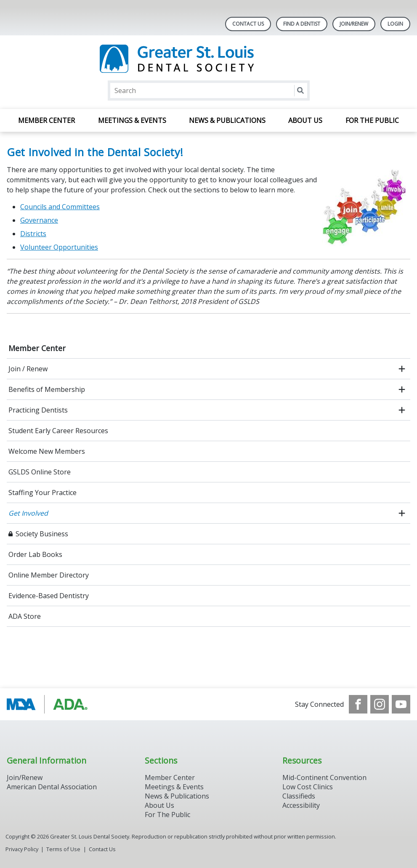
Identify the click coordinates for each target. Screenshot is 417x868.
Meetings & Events (132, 120)
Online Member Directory (49, 575)
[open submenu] (402, 369)
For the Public (372, 120)
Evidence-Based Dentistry (49, 596)
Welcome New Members (47, 451)
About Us (305, 120)
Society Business (42, 534)
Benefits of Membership (47, 389)
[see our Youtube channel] (401, 704)
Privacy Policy (22, 849)
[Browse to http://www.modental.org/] (49, 704)
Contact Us (248, 24)
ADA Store (25, 616)
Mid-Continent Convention (324, 777)
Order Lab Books (35, 554)
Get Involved (28, 513)
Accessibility (301, 805)
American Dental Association (52, 787)
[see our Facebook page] (358, 704)
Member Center (46, 120)
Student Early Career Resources (58, 431)
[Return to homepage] (208, 59)
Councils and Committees (60, 207)
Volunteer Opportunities (59, 247)
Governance (39, 220)
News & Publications (227, 120)
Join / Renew (28, 369)
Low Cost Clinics (308, 787)
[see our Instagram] (380, 704)
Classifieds (299, 796)
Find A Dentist (302, 24)
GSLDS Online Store (40, 472)
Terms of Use (63, 849)
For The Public (167, 815)
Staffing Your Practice (42, 493)
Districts (33, 234)
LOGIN (395, 24)
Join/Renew (354, 24)
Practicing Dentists (38, 410)
